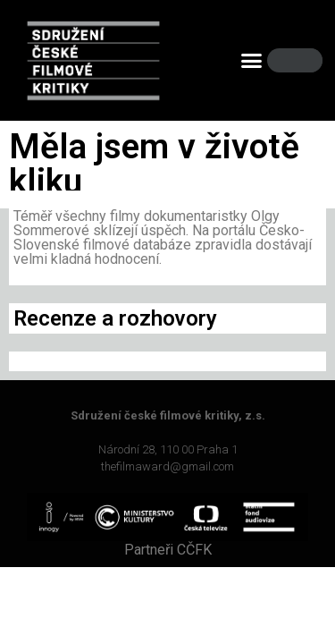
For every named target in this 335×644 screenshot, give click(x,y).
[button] (251, 61)
